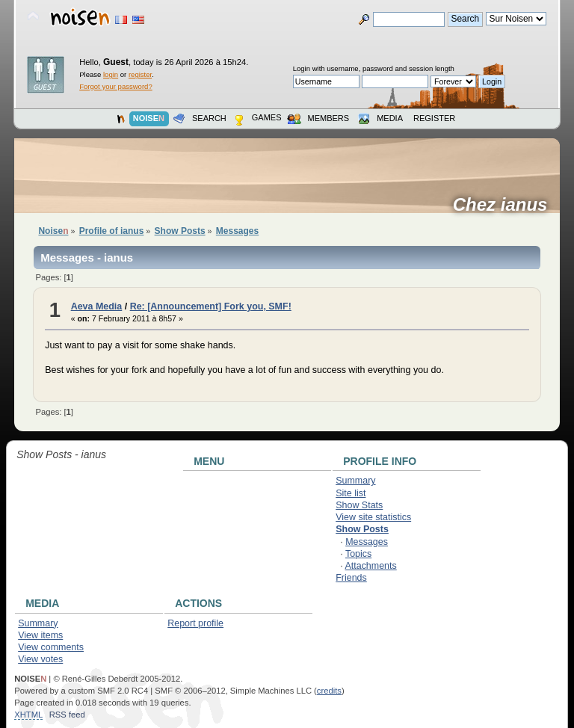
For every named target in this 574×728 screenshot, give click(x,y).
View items (40, 635)
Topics (358, 554)
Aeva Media (97, 306)
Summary (355, 481)
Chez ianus (505, 205)
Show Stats (359, 505)
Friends (351, 578)
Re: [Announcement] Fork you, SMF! (211, 306)
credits (329, 691)
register (140, 74)
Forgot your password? (115, 86)
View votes (40, 659)
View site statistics (373, 517)
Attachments (370, 566)
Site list (351, 493)
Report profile (195, 623)
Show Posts (362, 529)
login (111, 74)
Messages (367, 542)
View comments (51, 647)
